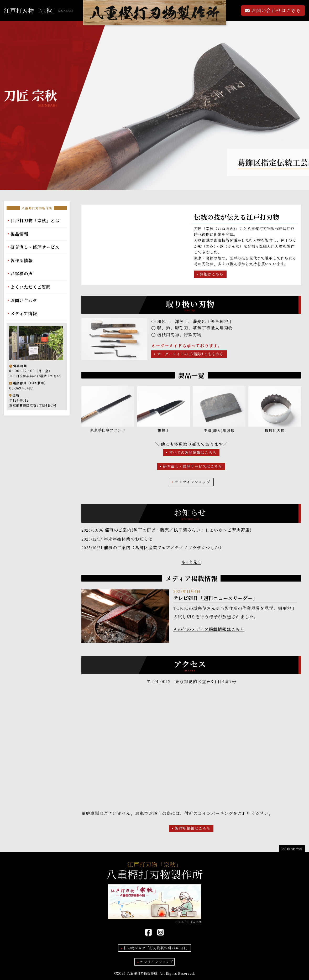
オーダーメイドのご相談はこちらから (190, 354)
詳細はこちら (212, 274)
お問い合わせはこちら (273, 10)
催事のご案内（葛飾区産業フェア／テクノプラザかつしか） (164, 548)
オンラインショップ (193, 482)
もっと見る (191, 562)
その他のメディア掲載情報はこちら (209, 629)
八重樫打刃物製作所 (37, 208)
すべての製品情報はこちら (193, 452)
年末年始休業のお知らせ (128, 539)
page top (292, 848)
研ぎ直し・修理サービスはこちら (193, 466)
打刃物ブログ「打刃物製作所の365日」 (156, 948)
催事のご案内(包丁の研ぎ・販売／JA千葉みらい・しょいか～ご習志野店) (178, 530)
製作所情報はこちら (193, 828)
